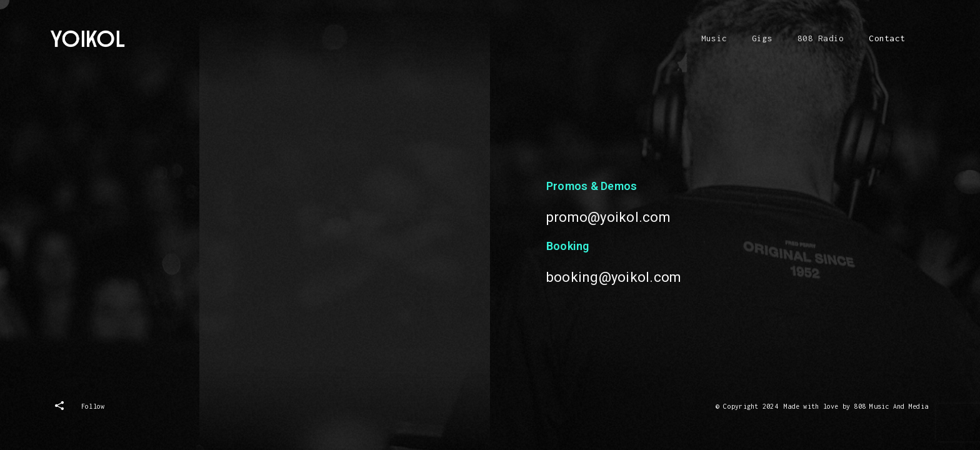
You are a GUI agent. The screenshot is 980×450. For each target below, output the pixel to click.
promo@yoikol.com (608, 220)
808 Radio (821, 38)
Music (714, 38)
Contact (887, 38)
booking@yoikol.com (614, 280)
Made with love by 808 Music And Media (856, 406)
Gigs (762, 38)
